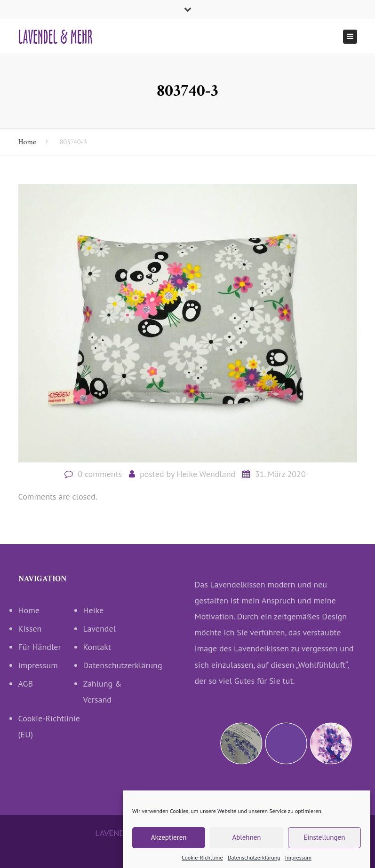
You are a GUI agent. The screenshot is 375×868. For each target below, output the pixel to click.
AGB (26, 684)
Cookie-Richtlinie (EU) (49, 726)
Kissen (30, 629)
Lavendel (100, 629)
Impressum (38, 665)
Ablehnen (246, 845)
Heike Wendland (206, 474)
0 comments (100, 474)
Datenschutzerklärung (116, 665)
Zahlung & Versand (103, 692)
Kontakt (97, 647)
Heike (94, 610)
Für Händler (40, 647)
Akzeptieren (169, 845)
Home (27, 142)
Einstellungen (324, 845)
